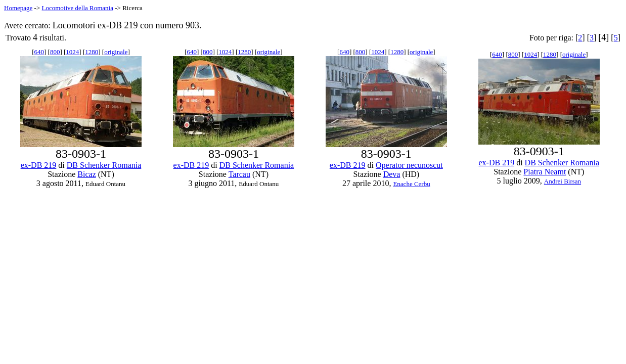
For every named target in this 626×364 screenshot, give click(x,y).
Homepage (18, 8)
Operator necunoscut (409, 165)
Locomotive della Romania (77, 8)
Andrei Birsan (563, 181)
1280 (92, 52)
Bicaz (86, 174)
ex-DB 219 (39, 165)
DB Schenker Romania (104, 165)
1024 (72, 52)
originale (116, 52)
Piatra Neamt (545, 172)
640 (39, 52)
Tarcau (239, 174)
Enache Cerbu (411, 184)
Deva (392, 174)
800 (55, 52)
